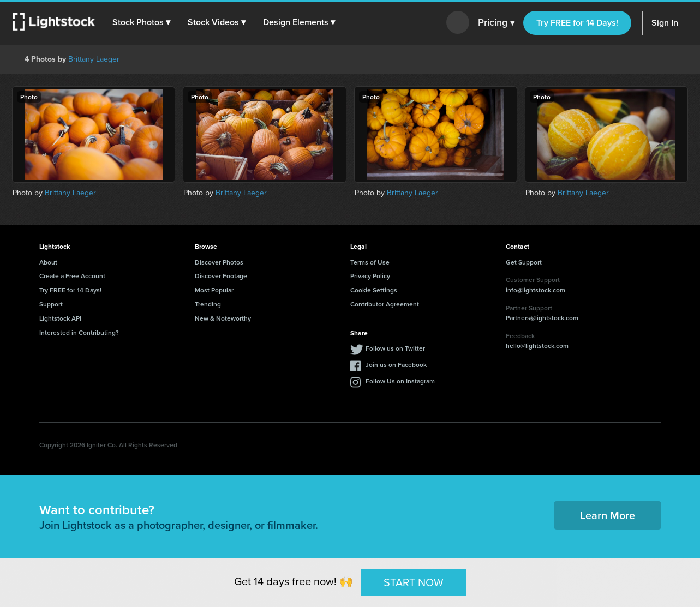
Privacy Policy (370, 276)
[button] (141, 22)
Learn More (608, 515)
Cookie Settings (374, 290)
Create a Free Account (72, 276)
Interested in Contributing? (79, 332)
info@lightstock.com (536, 290)
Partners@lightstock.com (542, 318)
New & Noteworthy (223, 318)
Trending (208, 304)
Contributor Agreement (385, 304)
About (48, 262)
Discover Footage (221, 276)
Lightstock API (60, 318)
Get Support (524, 262)
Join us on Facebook (396, 365)
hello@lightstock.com (537, 345)
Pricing (496, 23)
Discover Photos (219, 262)
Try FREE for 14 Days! (577, 23)
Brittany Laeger (94, 59)
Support (51, 304)
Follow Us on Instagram (400, 381)
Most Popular (214, 290)
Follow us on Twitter (395, 348)
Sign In (665, 23)
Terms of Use (370, 262)
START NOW (414, 582)
